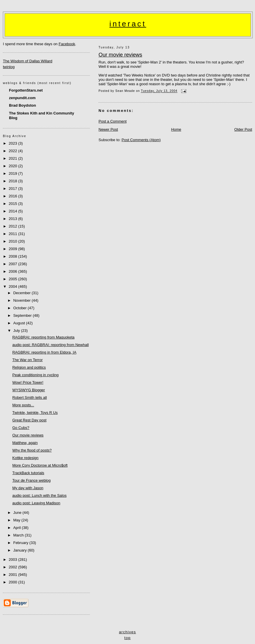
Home (176, 129)
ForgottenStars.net (26, 90)
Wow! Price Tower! (28, 382)
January (21, 550)
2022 (13, 151)
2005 (13, 279)
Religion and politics (29, 367)
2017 (13, 189)
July (17, 331)
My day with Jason (28, 488)
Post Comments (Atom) (141, 140)
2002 (13, 567)
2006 (13, 271)
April (18, 528)
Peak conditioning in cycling (35, 375)
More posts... (23, 405)
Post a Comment (113, 121)
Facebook (67, 44)
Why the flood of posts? (32, 450)
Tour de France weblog (31, 480)
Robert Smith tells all (29, 398)
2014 (13, 211)
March (19, 535)
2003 (13, 560)
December (23, 293)
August (20, 323)
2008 (13, 256)
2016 (13, 196)
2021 (13, 158)
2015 (13, 204)
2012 (13, 226)
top (128, 638)
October (21, 308)
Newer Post (108, 129)
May (17, 520)
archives (128, 632)
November (23, 300)
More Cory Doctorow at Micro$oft (40, 465)
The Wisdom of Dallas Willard (28, 61)
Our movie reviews (120, 55)
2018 (13, 181)
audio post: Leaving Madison (36, 503)
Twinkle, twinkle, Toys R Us (35, 413)
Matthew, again (25, 443)
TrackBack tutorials (28, 473)
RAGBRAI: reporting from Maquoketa (43, 337)
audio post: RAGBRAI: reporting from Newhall (50, 345)
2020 (13, 166)
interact (128, 24)
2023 (13, 143)
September (23, 315)
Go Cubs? (21, 428)
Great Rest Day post (29, 420)
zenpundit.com (22, 98)
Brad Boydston (22, 105)
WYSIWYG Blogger (29, 390)
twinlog (9, 67)
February (21, 543)
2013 (13, 219)
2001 (13, 575)
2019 (13, 173)
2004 (13, 286)
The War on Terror (27, 360)
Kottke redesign (25, 458)
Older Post (243, 129)
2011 (13, 234)
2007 (13, 264)
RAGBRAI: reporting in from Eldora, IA (44, 352)
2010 (13, 241)
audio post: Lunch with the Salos (39, 495)
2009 (13, 249)
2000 (13, 582)
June (18, 513)
